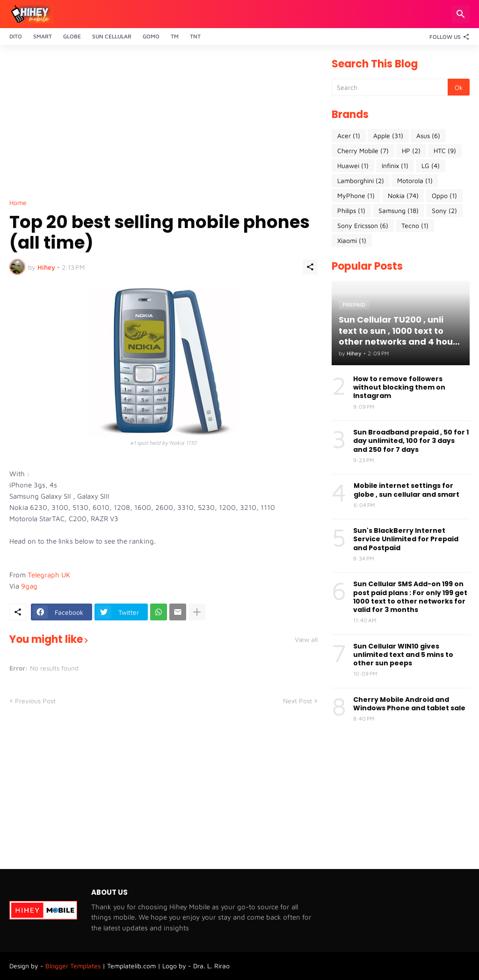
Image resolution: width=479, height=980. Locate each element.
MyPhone (356, 196)
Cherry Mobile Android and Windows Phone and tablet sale (409, 704)
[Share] (310, 267)
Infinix (395, 166)
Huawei (353, 166)
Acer (349, 136)
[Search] (461, 14)
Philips (351, 211)
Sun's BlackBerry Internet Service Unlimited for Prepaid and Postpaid (406, 539)
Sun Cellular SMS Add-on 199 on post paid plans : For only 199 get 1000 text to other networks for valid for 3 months (410, 597)
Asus (428, 136)
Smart (43, 36)
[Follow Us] (447, 37)
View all (306, 640)
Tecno (415, 226)
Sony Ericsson (363, 226)
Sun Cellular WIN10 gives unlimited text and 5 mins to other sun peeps (403, 655)
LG (431, 166)
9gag (29, 586)
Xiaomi (352, 241)
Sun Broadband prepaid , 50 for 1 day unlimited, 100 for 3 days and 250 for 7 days (411, 441)
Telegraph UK (49, 575)
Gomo (151, 36)
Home (18, 203)
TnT (195, 36)
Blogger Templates (73, 966)
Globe (72, 36)
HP (411, 151)
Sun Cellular (112, 36)
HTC (445, 151)
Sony (444, 211)
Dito (16, 36)
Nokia (403, 196)
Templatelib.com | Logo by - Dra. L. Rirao (168, 966)
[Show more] (197, 612)
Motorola (415, 181)
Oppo (444, 196)
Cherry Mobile (363, 151)
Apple (388, 136)
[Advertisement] (163, 125)
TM (175, 36)
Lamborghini (361, 181)
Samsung (399, 211)
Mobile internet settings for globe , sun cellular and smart (406, 490)
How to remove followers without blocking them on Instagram (399, 387)
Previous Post (35, 701)
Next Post (298, 701)
